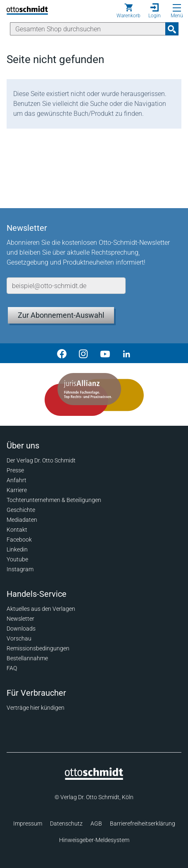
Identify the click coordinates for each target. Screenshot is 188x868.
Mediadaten (22, 520)
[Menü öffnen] (177, 8)
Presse (15, 470)
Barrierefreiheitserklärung (143, 823)
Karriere (17, 490)
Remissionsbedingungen (38, 648)
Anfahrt (17, 480)
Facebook (19, 540)
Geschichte (21, 510)
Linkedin (17, 549)
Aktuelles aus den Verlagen (41, 609)
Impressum (28, 823)
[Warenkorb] (129, 11)
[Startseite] (94, 778)
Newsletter (20, 619)
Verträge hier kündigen (36, 708)
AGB (96, 823)
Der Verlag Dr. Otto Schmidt (41, 460)
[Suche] (88, 29)
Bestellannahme (27, 658)
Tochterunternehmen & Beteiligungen (54, 500)
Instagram (20, 569)
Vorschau (19, 638)
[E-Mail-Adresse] (66, 286)
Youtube (17, 559)
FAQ (12, 668)
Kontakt (17, 530)
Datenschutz (66, 823)
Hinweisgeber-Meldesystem (94, 840)
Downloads (21, 629)
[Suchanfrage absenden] (172, 29)
